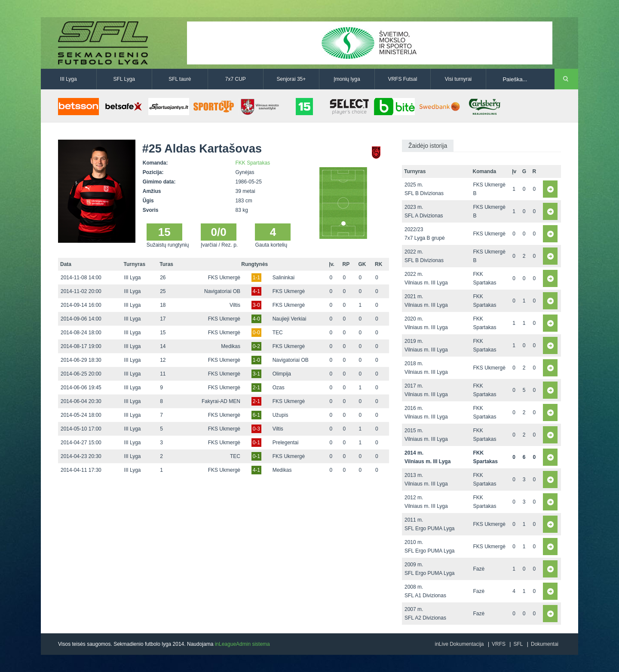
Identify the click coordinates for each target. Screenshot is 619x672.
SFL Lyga (124, 79)
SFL (518, 644)
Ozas (279, 388)
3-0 (256, 305)
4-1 (256, 291)
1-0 (256, 360)
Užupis (280, 415)
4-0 (256, 319)
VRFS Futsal (402, 79)
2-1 (256, 388)
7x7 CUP (236, 79)
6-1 (256, 415)
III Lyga (69, 79)
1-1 (256, 278)
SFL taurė (180, 79)
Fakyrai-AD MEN (221, 401)
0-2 (256, 346)
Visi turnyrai (458, 79)
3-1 (256, 374)
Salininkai (283, 278)
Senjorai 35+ (291, 79)
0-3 (256, 429)
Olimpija (282, 374)
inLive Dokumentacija (459, 644)
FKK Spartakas (253, 163)
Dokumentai (545, 644)
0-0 (256, 333)
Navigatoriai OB (222, 291)
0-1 (256, 443)
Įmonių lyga (347, 79)
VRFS (499, 644)
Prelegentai (286, 443)
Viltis (235, 305)
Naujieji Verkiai (290, 319)
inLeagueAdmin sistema (242, 644)
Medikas (231, 346)
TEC (278, 333)
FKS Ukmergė (224, 278)
